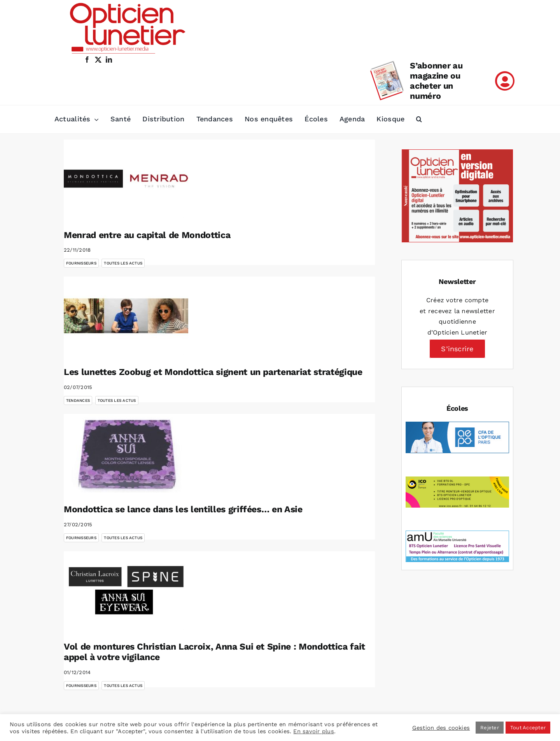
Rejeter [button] (490, 728)
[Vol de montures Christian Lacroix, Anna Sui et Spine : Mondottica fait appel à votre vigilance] (126, 590)
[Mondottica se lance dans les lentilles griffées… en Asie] (126, 453)
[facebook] (87, 60)
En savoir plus (313, 731)
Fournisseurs (81, 263)
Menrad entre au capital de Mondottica (147, 235)
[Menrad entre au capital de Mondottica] (126, 179)
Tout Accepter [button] (528, 728)
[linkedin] (109, 60)
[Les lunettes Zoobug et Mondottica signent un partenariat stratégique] (126, 316)
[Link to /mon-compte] (505, 81)
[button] (419, 119)
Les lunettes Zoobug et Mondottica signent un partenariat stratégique (213, 372)
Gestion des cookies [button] (441, 728)
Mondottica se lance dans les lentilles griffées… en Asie (183, 509)
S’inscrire (457, 349)
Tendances (78, 400)
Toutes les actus (123, 263)
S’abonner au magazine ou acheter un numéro (436, 81)
